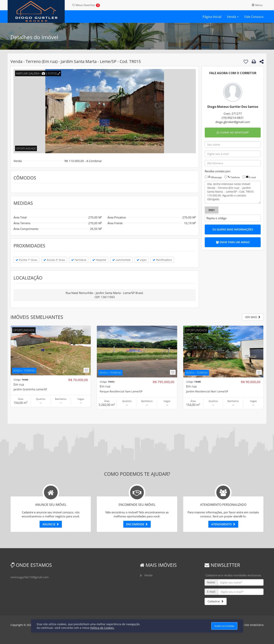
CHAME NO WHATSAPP (233, 132)
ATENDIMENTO (223, 524)
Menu (257, 5)
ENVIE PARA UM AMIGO (233, 242)
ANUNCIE (51, 524)
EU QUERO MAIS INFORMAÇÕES (233, 229)
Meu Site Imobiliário (251, 625)
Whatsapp (216, 177)
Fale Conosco (254, 17)
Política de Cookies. (102, 628)
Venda (233, 17)
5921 (212, 210)
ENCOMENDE (137, 524)
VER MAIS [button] (253, 317)
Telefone (235, 177)
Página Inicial (212, 17)
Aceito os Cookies (224, 626)
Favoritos (84, 5)
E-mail (252, 177)
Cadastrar (216, 601)
